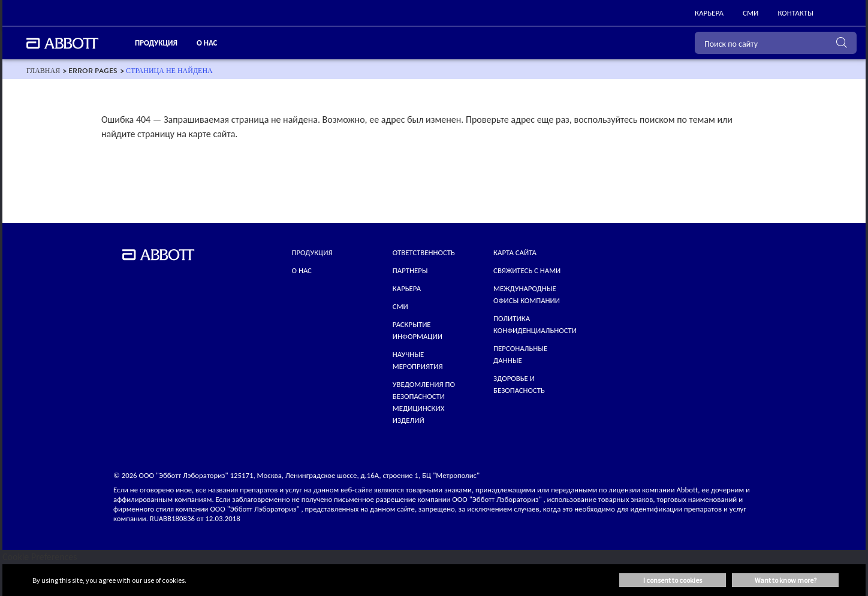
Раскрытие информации (418, 330)
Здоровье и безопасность (519, 384)
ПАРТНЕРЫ (410, 270)
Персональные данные (520, 354)
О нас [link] (207, 43)
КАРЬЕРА (407, 288)
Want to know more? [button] (786, 580)
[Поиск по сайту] (776, 43)
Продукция (312, 252)
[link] (709, 13)
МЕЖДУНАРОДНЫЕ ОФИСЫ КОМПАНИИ (527, 294)
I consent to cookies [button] (673, 580)
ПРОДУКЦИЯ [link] (156, 43)
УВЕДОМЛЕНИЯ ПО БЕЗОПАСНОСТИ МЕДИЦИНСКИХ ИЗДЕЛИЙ (424, 402)
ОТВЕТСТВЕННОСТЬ (424, 252)
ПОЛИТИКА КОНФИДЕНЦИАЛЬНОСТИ (535, 324)
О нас (302, 270)
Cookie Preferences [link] (40, 557)
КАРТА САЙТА (515, 252)
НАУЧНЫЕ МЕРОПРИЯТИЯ (418, 360)
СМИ (400, 306)
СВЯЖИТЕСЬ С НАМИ (527, 270)
